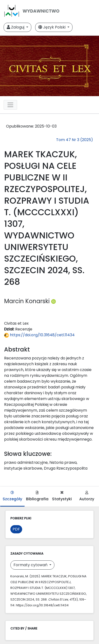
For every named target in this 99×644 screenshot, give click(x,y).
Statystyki (62, 496)
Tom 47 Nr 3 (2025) (75, 140)
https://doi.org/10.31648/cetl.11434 (39, 335)
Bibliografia (37, 496)
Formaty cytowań (31, 565)
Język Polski (52, 27)
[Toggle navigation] (10, 105)
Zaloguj (16, 27)
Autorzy (87, 496)
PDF (16, 529)
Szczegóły (12, 496)
